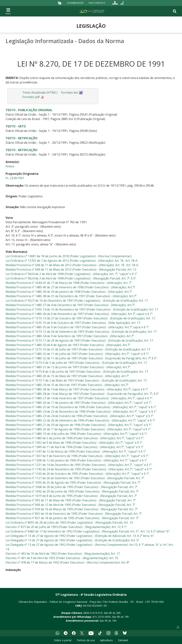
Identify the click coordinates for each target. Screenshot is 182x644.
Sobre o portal (63, 640)
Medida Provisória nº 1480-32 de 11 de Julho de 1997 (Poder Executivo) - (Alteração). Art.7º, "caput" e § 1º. (77, 354)
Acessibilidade (75, 3)
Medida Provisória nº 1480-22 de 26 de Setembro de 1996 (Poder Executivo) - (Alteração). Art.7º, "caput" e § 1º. (81, 420)
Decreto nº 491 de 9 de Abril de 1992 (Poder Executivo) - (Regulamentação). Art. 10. (62, 558)
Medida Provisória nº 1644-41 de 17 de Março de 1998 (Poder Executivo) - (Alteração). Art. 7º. (69, 283)
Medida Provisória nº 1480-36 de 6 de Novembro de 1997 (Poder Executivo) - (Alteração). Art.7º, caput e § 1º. (79, 314)
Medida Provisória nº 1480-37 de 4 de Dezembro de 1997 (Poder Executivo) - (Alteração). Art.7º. (70, 305)
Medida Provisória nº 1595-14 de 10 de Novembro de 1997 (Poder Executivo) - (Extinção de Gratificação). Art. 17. (82, 309)
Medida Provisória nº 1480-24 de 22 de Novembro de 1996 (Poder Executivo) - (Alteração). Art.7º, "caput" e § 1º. (81, 412)
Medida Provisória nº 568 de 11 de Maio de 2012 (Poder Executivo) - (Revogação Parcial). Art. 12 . (72, 269)
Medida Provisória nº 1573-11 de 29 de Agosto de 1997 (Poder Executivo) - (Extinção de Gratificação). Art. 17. (80, 340)
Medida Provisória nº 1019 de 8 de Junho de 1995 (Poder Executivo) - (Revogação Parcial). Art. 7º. (71, 496)
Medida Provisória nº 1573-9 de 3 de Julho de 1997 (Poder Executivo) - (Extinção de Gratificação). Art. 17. (76, 363)
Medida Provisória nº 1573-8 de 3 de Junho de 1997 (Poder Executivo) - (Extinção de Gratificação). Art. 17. (77, 372)
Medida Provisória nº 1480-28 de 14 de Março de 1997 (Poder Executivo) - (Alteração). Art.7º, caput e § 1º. (77, 389)
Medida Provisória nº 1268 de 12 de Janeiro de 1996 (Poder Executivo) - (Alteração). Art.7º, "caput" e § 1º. (76, 460)
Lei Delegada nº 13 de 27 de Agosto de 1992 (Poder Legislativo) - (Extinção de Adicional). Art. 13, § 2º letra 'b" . (80, 536)
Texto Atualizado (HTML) (40, 92)
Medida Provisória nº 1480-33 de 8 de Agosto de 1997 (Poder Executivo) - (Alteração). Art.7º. (68, 345)
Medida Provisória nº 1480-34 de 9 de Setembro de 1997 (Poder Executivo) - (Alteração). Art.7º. (70, 336)
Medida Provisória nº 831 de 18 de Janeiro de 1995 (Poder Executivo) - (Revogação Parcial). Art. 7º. (72, 518)
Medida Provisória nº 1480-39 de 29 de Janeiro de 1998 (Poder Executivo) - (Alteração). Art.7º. (69, 292)
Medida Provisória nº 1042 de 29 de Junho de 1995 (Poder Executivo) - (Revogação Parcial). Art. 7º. (72, 491)
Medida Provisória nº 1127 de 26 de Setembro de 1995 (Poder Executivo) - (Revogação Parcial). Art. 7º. (75, 478)
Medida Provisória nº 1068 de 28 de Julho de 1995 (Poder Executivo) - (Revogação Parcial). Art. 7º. (72, 487)
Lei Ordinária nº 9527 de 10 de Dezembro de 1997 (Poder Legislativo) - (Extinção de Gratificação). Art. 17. (77, 301)
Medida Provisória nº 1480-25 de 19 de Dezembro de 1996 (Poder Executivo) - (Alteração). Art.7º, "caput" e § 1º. (81, 407)
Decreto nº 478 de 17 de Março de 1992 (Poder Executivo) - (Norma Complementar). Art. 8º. (68, 562)
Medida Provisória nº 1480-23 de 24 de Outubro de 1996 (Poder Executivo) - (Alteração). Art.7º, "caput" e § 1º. (80, 416)
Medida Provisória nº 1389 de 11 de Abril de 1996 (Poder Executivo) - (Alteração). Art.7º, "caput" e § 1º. (75, 447)
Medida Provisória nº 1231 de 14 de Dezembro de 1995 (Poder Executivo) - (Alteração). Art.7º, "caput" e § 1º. (79, 465)
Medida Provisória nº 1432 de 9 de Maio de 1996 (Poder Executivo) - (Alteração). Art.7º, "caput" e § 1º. (74, 443)
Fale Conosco (97, 3)
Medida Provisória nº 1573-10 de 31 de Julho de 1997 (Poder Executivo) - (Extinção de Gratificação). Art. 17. (78, 349)
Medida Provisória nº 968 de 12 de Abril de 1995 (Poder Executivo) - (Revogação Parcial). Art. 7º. (71, 505)
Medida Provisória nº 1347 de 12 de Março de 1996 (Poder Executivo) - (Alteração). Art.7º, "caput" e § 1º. (76, 451)
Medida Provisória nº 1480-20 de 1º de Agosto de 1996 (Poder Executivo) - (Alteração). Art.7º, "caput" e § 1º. (78, 429)
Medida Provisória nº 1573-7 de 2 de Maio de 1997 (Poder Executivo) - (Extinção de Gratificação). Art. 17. (76, 380)
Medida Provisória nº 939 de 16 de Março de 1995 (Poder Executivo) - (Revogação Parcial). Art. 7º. (72, 509)
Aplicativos (106, 640)
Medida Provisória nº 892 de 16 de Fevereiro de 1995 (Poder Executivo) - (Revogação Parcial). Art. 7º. (74, 514)
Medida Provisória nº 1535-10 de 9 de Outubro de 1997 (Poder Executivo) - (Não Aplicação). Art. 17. (73, 323)
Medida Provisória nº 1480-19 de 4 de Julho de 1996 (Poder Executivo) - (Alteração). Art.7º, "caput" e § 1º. (76, 434)
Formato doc (72, 92)
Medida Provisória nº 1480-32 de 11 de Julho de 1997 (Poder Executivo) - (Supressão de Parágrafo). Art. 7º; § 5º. (81, 358)
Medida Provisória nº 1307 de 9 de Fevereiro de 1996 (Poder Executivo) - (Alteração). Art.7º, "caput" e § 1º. (77, 456)
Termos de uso (86, 640)
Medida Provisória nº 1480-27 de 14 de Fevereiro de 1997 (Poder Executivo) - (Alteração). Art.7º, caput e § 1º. (79, 398)
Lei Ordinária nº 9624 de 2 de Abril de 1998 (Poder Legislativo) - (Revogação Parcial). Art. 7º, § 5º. (71, 278)
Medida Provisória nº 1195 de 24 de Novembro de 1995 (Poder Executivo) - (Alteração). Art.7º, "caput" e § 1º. (79, 469)
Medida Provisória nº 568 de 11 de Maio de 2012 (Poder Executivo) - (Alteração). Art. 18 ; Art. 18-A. (72, 265)
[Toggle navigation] (8, 11)
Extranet (123, 640)
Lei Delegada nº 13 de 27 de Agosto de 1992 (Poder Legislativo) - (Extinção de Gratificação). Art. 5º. (73, 540)
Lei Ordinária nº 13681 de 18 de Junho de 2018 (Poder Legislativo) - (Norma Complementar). (69, 256)
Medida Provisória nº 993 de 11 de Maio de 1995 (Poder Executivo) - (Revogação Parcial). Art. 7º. (71, 500)
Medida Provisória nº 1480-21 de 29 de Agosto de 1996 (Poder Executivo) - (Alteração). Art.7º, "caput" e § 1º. (79, 425)
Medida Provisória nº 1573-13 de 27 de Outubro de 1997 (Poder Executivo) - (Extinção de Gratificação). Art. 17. (81, 318)
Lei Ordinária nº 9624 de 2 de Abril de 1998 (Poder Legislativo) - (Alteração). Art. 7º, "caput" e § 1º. (72, 274)
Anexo (10, 166)
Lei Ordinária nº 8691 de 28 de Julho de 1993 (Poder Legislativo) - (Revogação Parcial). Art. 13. (69, 522)
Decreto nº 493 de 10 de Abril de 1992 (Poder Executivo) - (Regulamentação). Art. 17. (63, 554)
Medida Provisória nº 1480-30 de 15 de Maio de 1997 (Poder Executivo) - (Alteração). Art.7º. (67, 376)
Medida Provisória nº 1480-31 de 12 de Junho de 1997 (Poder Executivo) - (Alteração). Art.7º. (68, 367)
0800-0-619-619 (93, 613)
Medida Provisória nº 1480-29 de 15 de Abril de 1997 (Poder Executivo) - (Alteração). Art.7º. (67, 385)
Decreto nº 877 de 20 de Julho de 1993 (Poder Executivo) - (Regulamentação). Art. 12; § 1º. (66, 527)
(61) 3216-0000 (102, 617)
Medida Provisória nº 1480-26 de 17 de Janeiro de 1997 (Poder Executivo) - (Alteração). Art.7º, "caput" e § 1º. (79, 403)
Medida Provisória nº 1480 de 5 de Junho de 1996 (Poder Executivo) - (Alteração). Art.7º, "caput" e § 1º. (75, 438)
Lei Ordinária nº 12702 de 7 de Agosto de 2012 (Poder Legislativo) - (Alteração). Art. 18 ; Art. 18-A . (72, 261)
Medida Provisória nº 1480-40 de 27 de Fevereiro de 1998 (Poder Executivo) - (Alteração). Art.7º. (71, 287)
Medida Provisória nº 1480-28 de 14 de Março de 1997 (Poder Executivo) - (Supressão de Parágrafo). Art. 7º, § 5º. (82, 394)
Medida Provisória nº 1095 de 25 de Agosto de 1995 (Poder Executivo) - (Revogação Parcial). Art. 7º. (73, 483)
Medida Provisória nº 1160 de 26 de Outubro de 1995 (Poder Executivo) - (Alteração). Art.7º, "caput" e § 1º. (77, 474)
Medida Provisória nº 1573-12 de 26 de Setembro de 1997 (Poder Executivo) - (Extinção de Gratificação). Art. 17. (81, 332)
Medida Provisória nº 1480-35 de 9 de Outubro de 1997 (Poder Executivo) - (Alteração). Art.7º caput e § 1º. (77, 327)
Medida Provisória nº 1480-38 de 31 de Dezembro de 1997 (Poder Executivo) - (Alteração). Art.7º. (71, 296)
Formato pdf (33, 97)
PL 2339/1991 (15, 178)
